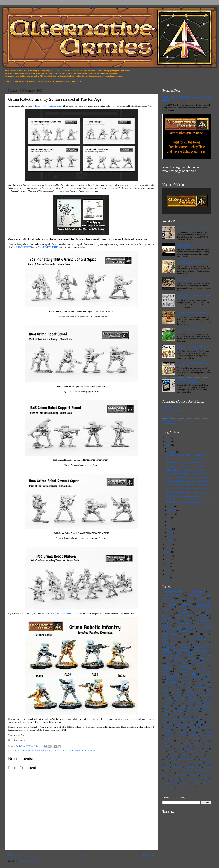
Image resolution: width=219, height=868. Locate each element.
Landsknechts (186, 682)
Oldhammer (207, 709)
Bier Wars (171, 663)
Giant (164, 722)
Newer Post (14, 855)
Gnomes (174, 687)
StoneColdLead (182, 741)
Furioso (189, 629)
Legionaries (169, 738)
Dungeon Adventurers (203, 706)
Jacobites (179, 773)
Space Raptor (172, 784)
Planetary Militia (75, 750)
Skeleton (208, 661)
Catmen (179, 703)
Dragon (165, 642)
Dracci (207, 749)
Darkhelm (166, 637)
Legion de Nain (202, 682)
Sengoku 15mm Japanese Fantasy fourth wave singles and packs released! (192, 347)
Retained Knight (200, 663)
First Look (188, 621)
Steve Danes (185, 647)
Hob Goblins (170, 709)
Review (186, 634)
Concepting (186, 679)
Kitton (176, 674)
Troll (209, 677)
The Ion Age (93, 750)
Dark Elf (188, 714)
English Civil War (190, 695)
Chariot (206, 719)
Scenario (170, 623)
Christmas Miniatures (202, 746)
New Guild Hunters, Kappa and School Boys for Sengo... (189, 474)
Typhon (174, 719)
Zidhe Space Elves (168, 789)
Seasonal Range (170, 727)
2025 (168, 438)
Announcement (38, 750)
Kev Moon (201, 773)
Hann (183, 770)
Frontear (168, 698)
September (172, 510)
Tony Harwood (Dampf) (194, 677)
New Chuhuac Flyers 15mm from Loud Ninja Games (188, 485)
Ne (202, 775)
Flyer (199, 768)
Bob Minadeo (167, 733)
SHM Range (179, 711)
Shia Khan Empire (201, 687)
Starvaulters (193, 727)
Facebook (188, 703)
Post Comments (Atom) (27, 861)
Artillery (170, 631)
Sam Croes (175, 621)
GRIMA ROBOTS (24, 247)
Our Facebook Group (171, 410)
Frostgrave (181, 751)
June (170, 521)
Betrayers (187, 744)
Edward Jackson (171, 735)
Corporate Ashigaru (183, 765)
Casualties (166, 666)
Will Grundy (177, 693)
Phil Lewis (174, 778)
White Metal (184, 612)
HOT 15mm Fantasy (201, 609)
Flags (164, 751)
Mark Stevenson (193, 738)
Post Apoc (207, 725)
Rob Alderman (205, 674)
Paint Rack (179, 637)
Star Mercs (182, 727)
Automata (165, 762)
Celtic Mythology (172, 679)
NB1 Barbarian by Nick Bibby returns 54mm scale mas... (189, 455)
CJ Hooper (188, 762)
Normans (208, 775)
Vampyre (189, 690)
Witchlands (192, 757)
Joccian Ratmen (180, 698)
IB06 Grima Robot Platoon (61, 614)
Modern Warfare (194, 709)
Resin (198, 612)
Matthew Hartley (181, 775)
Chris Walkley (199, 762)
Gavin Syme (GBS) (200, 618)
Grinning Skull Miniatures (197, 653)
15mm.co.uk (191, 655)
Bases (190, 706)
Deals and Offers (182, 618)
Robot (85, 750)
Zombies (208, 757)
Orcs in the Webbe (170, 424)
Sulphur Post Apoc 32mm (172, 690)
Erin (183, 642)
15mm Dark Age (193, 701)
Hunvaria (190, 770)
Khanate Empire (205, 735)
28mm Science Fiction (23, 750)
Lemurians (180, 738)
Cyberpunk (195, 765)
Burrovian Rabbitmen (179, 746)
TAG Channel (167, 701)
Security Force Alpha (199, 639)
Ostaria (168, 711)
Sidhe (190, 717)
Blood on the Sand (177, 762)
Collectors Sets (169, 765)
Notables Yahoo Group (172, 655)
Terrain (193, 642)
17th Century (197, 730)
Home (82, 855)
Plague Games (193, 778)
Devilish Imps (197, 749)
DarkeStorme (168, 669)
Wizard (201, 757)
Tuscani (194, 741)
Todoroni (204, 642)
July (170, 518)
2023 (168, 445)
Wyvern (180, 786)
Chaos (201, 733)
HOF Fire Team (175, 722)
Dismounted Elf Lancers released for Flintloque (185, 462)
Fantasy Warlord (205, 695)
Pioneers (183, 778)
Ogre (175, 642)
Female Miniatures (184, 615)
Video (183, 706)
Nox (166, 778)
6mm (197, 634)
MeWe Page (167, 417)
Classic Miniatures (171, 601)
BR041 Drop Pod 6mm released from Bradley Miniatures (189, 502)
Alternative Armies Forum (190, 719)
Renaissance (207, 738)
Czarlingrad (205, 765)
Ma (173, 775)
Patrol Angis (167, 653)
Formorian (172, 751)
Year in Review (204, 786)
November (172, 452)
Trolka (176, 706)
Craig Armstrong (168, 749)
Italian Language (168, 773)
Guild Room (185, 687)
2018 (168, 559)
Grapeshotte (175, 770)
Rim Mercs (169, 741)
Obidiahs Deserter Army (184, 725)
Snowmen (205, 698)
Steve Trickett (199, 717)
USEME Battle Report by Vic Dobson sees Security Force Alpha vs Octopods (193, 229)
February (171, 536)
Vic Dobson (180, 701)
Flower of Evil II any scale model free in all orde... (187, 470)
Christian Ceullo (183, 666)
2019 (168, 556)
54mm (172, 760)
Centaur (190, 746)
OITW (184, 663)
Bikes (206, 730)
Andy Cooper (205, 760)
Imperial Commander (202, 770)
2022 (168, 545)
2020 (168, 552)
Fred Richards (181, 671)
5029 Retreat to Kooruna (194, 693)
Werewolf (177, 730)
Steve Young (174, 754)
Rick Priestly (205, 778)
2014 (168, 574)
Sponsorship (202, 751)
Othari (198, 725)
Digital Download (181, 650)
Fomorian (197, 679)
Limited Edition (168, 685)
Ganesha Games (200, 650)
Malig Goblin (199, 714)
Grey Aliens (198, 671)
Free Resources (51, 750)
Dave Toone (166, 768)
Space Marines (193, 711)
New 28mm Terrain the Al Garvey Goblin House (186, 466)
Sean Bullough (175, 781)
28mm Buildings (179, 639)
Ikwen (185, 722)
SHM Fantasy (193, 698)
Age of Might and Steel (185, 760)
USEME (166, 650)
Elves (183, 607)
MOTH (201, 722)
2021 (168, 548)
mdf (166, 760)
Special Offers (184, 623)
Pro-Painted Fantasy (175, 658)
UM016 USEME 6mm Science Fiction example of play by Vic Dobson (192, 381)
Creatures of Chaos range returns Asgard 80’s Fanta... (188, 459)
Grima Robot (63, 750)
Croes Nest (179, 749)
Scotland (165, 781)
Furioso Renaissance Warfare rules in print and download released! (193, 262)
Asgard (170, 612)
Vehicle (198, 623)
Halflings (208, 679)
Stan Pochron (196, 784)
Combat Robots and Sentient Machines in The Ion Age (188, 488)
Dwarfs (171, 607)
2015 (168, 570)
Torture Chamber (201, 647)
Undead (172, 604)
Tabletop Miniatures (187, 631)
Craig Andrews (181, 661)
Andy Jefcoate (185, 645)
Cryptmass (176, 695)
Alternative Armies (170, 407)
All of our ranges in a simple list (175, 420)
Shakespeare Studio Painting (191, 781)
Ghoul (167, 770)
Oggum (182, 717)
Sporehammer (184, 784)
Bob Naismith (180, 733)
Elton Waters (171, 647)
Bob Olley (192, 733)
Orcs (164, 621)
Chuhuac (208, 762)
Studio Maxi (184, 754)
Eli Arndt (183, 735)
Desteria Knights (178, 768)
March (171, 533)
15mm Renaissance (204, 621)
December (172, 448)
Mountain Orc (191, 751)
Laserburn (166, 661)
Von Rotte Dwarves (203, 645)
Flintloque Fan (204, 604)
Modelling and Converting (188, 626)
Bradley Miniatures (170, 634)
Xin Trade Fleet (191, 786)
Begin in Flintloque (170, 176)
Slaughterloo (185, 598)
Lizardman (181, 709)
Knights (193, 722)
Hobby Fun (167, 618)
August (171, 514)
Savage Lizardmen (173, 677)
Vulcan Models (173, 757)
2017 (168, 563)
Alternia (191, 658)
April (170, 529)
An (196, 760)
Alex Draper (204, 741)
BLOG (111, 239)
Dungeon (196, 661)
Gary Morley (207, 768)
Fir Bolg (198, 703)
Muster (180, 685)
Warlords (183, 757)
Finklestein (193, 735)
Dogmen (202, 615)
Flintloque (197, 592)
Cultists (188, 749)
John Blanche (190, 773)
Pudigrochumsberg (195, 637)
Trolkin (189, 685)
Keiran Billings (172, 682)
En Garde (198, 685)
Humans (187, 604)
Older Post (149, 855)
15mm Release (194, 595)
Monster (201, 598)
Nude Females (202, 669)
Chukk (209, 733)
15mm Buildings (176, 714)
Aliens (165, 744)
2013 (168, 578)
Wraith (186, 730)
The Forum (167, 413)
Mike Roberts (194, 775)
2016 (168, 567)
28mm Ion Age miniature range (48, 106)
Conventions (201, 666)
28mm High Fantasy (172, 595)
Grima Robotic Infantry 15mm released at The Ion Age (188, 481)
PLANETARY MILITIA (48, 247)
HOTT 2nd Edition (204, 629)
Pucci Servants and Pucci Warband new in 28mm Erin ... (189, 477)
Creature (166, 671)
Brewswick (198, 744)
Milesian (173, 717)
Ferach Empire (190, 768)
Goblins (204, 631)
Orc (205, 634)
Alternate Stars (168, 645)
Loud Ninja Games (184, 669)
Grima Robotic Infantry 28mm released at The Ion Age (188, 492)
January (171, 540)
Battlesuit (200, 690)
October (171, 507)
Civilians (203, 658)
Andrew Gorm (175, 744)
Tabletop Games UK (197, 754)
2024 (168, 441)
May (170, 525)
